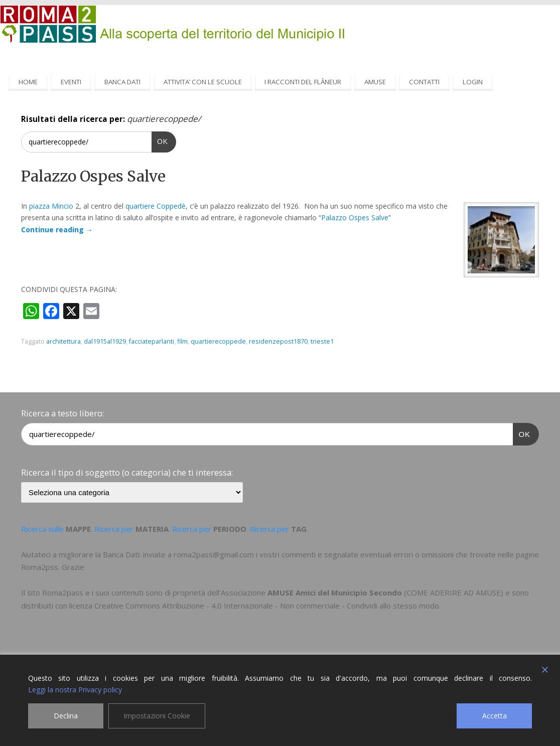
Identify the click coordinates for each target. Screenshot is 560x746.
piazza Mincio (51, 206)
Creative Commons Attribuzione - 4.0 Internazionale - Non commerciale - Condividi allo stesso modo (267, 606)
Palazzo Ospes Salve (93, 176)
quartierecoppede (218, 341)
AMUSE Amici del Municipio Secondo (335, 592)
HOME (28, 82)
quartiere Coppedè (156, 206)
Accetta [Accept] (495, 716)
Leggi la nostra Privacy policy (75, 690)
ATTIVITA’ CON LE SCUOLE (203, 82)
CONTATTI (424, 82)
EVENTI (71, 82)
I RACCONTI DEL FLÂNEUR (303, 82)
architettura (63, 341)
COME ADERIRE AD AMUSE (454, 592)
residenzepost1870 (278, 341)
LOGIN (473, 82)
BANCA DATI (122, 82)
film (182, 341)
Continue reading (57, 230)
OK (160, 140)
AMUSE (375, 82)
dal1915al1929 (105, 341)
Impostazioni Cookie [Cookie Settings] (157, 716)
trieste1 (322, 341)
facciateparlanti (152, 341)
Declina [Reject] (66, 716)
